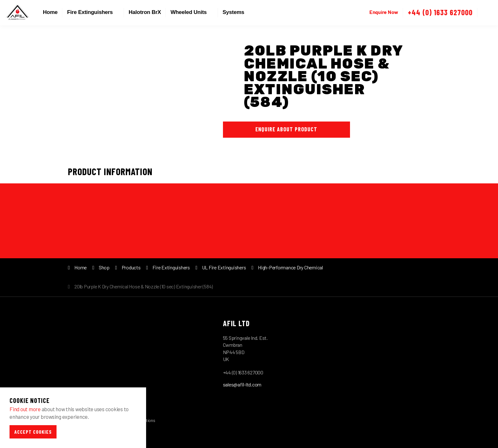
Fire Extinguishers (90, 12)
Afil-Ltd (17, 13)
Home (50, 12)
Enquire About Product (286, 129)
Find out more (25, 409)
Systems (233, 12)
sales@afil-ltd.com (242, 384)
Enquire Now (384, 12)
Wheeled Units (189, 12)
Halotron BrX (145, 12)
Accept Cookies (33, 432)
